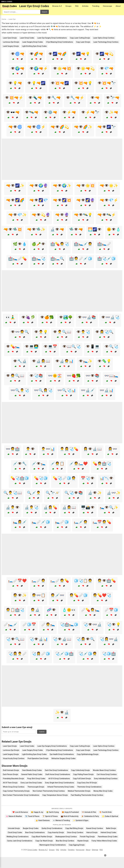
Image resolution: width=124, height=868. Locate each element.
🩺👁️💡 (114, 624)
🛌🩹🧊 (62, 522)
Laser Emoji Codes (27, 38)
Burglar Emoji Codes (31, 828)
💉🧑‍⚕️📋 (57, 464)
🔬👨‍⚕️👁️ (13, 507)
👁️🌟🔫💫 (85, 68)
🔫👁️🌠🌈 (15, 200)
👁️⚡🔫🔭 (90, 112)
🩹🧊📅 (29, 624)
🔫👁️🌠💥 (62, 200)
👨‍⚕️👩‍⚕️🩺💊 (69, 449)
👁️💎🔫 (107, 68)
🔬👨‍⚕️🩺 (31, 507)
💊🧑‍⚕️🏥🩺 (102, 464)
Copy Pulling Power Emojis (83, 774)
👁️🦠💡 (104, 361)
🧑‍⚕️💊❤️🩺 (102, 595)
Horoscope (107, 6)
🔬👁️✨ (95, 493)
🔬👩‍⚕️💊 (50, 507)
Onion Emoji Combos (75, 832)
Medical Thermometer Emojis (79, 791)
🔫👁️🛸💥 (13, 229)
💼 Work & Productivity (70, 816)
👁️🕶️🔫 (13, 112)
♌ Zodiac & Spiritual (110, 816)
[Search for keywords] (21, 12)
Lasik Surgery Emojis (11, 46)
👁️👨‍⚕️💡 (41, 332)
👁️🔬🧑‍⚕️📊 (64, 361)
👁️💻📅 (50, 346)
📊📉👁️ (107, 478)
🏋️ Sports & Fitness (50, 816)
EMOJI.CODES (7, 2)
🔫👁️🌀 (15, 127)
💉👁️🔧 (20, 464)
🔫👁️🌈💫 (60, 127)
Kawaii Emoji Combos (95, 828)
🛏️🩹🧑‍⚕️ (39, 581)
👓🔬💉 (88, 390)
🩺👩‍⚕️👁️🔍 (85, 639)
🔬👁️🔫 (57, 229)
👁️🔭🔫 (113, 98)
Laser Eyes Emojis (10, 38)
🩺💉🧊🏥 (64, 654)
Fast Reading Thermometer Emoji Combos (87, 795)
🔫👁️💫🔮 (41, 215)
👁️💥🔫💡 (83, 83)
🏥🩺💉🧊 (107, 259)
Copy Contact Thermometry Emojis (16, 791)
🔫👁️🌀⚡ (36, 127)
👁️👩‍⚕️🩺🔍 (104, 332)
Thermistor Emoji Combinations (89, 787)
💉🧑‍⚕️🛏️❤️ (78, 464)
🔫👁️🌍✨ (62, 186)
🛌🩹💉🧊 (41, 522)
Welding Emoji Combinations (18, 837)
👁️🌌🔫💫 (104, 54)
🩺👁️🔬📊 (39, 639)
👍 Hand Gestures (43, 820)
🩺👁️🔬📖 (62, 639)
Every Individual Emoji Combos (106, 779)
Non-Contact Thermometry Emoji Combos (49, 791)
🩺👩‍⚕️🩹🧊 (41, 654)
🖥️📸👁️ (88, 507)
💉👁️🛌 (39, 464)
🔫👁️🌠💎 (39, 200)
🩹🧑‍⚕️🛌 (48, 624)
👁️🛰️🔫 (31, 112)
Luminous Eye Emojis (11, 42)
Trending (96, 6)
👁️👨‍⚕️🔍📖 (62, 332)
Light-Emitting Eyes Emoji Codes (34, 46)
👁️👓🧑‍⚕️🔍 (20, 332)
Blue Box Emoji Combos (65, 841)
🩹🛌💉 (10, 624)
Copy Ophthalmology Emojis (88, 754)
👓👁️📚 (93, 376)
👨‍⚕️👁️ (30, 449)
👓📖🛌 (111, 376)
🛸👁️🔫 (76, 229)
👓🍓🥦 (74, 376)
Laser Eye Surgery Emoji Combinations (52, 38)
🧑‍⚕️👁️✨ (20, 595)
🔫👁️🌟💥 (85, 186)
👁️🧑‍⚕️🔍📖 (15, 376)
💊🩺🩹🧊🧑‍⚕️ (64, 478)
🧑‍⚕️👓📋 (39, 595)
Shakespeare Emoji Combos (66, 837)
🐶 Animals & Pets (89, 812)
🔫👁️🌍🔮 (39, 186)
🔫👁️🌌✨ (15, 186)
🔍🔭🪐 (53, 493)
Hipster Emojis (83, 841)
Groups (68, 6)
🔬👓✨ (114, 493)
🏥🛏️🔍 (57, 259)
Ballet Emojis (111, 828)
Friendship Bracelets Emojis (13, 779)
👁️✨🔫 (111, 112)
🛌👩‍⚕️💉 (20, 522)
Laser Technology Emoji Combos (106, 42)
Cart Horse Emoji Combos (107, 774)
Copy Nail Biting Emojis (74, 828)
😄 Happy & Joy (37, 812)
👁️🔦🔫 (35, 98)
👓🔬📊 (107, 390)
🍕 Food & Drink (105, 812)
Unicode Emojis (14, 828)
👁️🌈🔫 (36, 54)
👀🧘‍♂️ (10, 317)
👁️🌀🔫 (17, 54)
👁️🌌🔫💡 (81, 54)
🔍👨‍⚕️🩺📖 (13, 493)
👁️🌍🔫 (17, 68)
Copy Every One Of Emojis (87, 783)
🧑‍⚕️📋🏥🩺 (15, 610)
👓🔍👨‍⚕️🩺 (20, 390)
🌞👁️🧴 (114, 229)
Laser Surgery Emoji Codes (33, 42)
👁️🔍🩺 (111, 346)
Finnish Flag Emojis (87, 837)
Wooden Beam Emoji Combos (104, 770)
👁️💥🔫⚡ (14, 98)
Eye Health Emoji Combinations (62, 754)
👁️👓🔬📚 (87, 317)
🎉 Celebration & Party (90, 816)
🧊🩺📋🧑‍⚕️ (83, 581)
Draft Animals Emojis (11, 770)
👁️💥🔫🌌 (60, 83)
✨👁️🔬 (62, 712)
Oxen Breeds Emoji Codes (32, 770)
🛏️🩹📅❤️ (17, 581)
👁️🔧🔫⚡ (75, 98)
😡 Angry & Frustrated (70, 812)
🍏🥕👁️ (39, 244)
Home (4, 19)
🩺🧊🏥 (109, 654)
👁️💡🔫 (15, 83)
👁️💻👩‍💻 (31, 346)
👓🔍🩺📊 (67, 390)
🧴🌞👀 (69, 610)
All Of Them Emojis (10, 783)
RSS (101, 850)
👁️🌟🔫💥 (62, 68)
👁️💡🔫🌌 (36, 83)
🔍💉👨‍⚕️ (34, 493)
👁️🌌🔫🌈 (57, 54)
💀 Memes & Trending (61, 820)
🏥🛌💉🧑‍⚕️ (83, 244)
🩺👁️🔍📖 (15, 639)
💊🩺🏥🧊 (20, 478)
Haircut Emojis (92, 832)
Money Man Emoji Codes (103, 791)
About (118, 6)
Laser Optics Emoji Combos (104, 38)
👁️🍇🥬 (28, 317)
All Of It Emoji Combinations (59, 779)
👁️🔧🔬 (20, 361)
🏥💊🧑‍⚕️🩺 (60, 244)
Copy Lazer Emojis (83, 42)
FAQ (77, 6)
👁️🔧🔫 (54, 98)
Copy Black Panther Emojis (42, 837)
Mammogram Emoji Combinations (53, 845)
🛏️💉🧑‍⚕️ (81, 522)
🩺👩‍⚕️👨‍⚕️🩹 (17, 654)
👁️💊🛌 (13, 346)
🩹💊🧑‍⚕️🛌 (90, 610)
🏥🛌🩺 (39, 259)
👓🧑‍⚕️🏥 (13, 449)
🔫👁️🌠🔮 (85, 200)
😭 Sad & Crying (53, 812)
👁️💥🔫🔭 (107, 83)
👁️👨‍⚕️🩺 (83, 332)
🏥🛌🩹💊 (17, 259)
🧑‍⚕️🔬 (35, 610)
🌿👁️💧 (20, 244)
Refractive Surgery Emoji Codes (63, 758)
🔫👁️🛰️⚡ (107, 215)
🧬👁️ (52, 610)
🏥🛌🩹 (104, 244)
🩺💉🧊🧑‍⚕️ (88, 654)
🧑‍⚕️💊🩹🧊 (78, 595)
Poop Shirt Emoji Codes (36, 779)
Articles (85, 6)
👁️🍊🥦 (47, 317)
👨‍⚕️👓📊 (48, 449)
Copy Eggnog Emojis (77, 845)
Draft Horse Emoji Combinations (58, 774)
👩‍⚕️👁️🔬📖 (93, 449)
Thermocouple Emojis (36, 787)
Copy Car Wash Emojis (44, 841)
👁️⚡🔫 (69, 112)
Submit (42, 732)
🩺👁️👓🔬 (93, 624)
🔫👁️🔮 (62, 215)
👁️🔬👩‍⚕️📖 (41, 361)
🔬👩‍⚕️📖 (69, 507)
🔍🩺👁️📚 (74, 493)
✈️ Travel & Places (32, 816)
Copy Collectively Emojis (80, 770)
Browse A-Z (57, 6)
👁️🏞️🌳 (66, 317)
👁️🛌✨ (85, 361)
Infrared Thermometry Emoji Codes (61, 787)
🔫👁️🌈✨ (83, 127)
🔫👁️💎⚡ (109, 200)
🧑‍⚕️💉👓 (57, 595)
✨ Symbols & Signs (81, 820)
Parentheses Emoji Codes (108, 837)
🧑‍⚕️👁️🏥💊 (107, 581)
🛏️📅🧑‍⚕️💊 (102, 522)
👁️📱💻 (93, 346)
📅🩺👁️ (88, 478)
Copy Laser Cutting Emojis (80, 38)
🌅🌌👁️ (95, 229)
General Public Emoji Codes (32, 774)
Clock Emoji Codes (15, 832)
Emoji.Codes (32, 850)
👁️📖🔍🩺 (71, 346)
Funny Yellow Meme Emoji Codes (104, 841)
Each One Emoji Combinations (56, 770)
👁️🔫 (95, 98)
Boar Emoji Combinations (35, 832)
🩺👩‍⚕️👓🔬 (109, 639)
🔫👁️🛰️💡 (83, 215)
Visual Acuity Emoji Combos (14, 758)
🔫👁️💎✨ (17, 215)
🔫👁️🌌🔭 (107, 127)
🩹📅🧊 (111, 610)
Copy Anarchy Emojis (56, 832)
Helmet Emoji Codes (108, 832)
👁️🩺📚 (36, 376)
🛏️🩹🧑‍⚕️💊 (60, 581)
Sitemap (95, 850)
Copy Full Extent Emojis (82, 779)
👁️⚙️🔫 (50, 112)
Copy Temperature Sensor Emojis (55, 795)
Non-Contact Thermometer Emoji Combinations (21, 795)
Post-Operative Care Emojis (38, 758)
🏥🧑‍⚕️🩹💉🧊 (81, 259)
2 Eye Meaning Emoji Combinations (59, 42)
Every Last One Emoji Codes (31, 783)
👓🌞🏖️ (55, 376)
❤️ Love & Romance (20, 812)
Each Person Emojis (10, 774)
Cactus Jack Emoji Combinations (20, 841)
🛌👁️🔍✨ (109, 507)
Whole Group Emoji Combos (14, 787)
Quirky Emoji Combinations (52, 828)
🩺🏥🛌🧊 (69, 624)
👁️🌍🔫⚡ (39, 68)
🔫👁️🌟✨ (109, 186)
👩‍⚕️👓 (113, 449)
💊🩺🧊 (41, 478)
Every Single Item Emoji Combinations (60, 783)
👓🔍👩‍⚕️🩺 (43, 390)
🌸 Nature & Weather (14, 816)
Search (45, 12)
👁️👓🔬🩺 (110, 317)
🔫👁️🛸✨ (36, 229)
